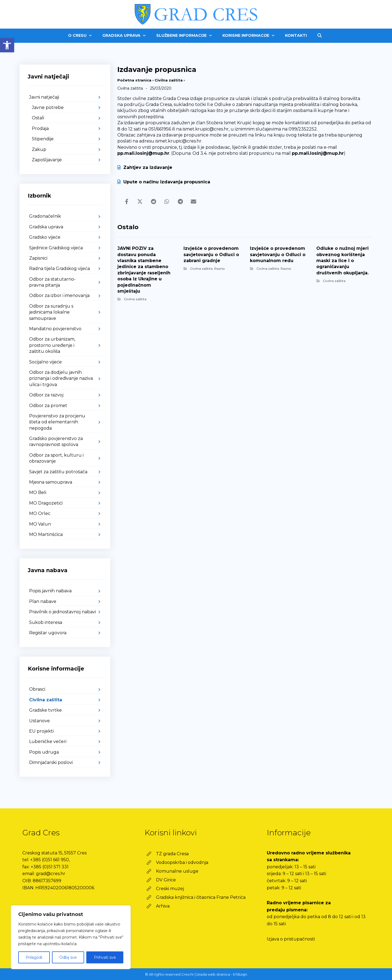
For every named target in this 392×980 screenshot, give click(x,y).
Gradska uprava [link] (46, 227)
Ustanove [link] (39, 721)
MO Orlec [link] (40, 513)
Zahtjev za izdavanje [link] (145, 167)
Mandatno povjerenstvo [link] (55, 329)
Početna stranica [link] (134, 80)
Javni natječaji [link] (44, 97)
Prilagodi (34, 957)
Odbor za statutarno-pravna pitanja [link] (52, 282)
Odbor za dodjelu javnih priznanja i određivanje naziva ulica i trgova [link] (61, 378)
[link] (7, 45)
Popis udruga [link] (44, 752)
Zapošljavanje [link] (47, 160)
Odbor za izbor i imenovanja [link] (59, 295)
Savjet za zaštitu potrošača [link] (58, 472)
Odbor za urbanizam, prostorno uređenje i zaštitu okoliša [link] (52, 345)
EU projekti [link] (41, 731)
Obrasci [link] (37, 689)
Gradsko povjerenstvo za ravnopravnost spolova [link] (56, 442)
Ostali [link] (38, 118)
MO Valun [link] (40, 524)
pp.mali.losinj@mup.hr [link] (143, 153)
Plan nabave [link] (43, 601)
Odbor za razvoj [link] (46, 395)
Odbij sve (68, 957)
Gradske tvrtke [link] (45, 710)
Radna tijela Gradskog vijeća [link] (59, 268)
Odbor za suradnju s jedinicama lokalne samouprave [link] (51, 312)
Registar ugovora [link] (48, 633)
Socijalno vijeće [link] (45, 362)
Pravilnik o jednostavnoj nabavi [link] (62, 612)
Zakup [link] (39, 149)
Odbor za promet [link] (48, 406)
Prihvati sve (105, 957)
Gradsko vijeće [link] (45, 237)
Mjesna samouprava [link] (51, 482)
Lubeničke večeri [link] (48, 741)
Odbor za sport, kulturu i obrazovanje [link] (56, 458)
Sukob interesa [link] (46, 622)
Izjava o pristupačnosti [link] (291, 939)
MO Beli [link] (38, 492)
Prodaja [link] (40, 128)
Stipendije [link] (43, 139)
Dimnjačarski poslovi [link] (51, 762)
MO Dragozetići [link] (46, 503)
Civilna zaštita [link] (169, 80)
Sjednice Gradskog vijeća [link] (56, 248)
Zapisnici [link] (38, 258)
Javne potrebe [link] (48, 107)
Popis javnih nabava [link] (50, 591)
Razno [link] (219, 269)
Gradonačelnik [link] (45, 216)
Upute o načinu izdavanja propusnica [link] (164, 182)
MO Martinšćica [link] (46, 534)
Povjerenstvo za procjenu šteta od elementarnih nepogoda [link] (57, 422)
